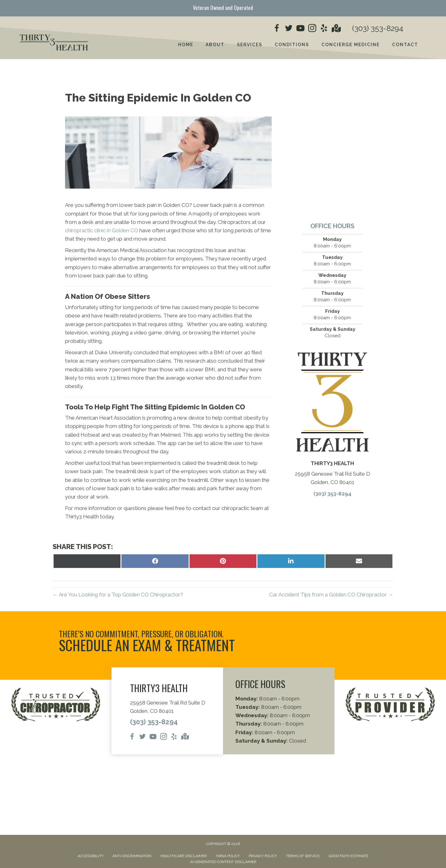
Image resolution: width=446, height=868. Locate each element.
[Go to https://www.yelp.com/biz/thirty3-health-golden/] (324, 29)
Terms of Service (303, 856)
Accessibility (91, 856)
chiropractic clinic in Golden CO (102, 230)
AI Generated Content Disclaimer (223, 862)
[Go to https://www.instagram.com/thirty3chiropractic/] (312, 29)
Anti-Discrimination (132, 856)
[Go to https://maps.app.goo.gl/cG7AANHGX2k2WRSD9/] (336, 29)
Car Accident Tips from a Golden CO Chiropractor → (331, 595)
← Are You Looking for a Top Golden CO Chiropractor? (118, 595)
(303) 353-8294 (378, 28)
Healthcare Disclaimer (184, 856)
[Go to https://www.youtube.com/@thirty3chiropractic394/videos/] (300, 29)
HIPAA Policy (228, 856)
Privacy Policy (263, 856)
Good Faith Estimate (348, 856)
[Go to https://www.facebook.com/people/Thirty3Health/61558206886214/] (277, 29)
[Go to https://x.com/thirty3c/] (289, 29)
